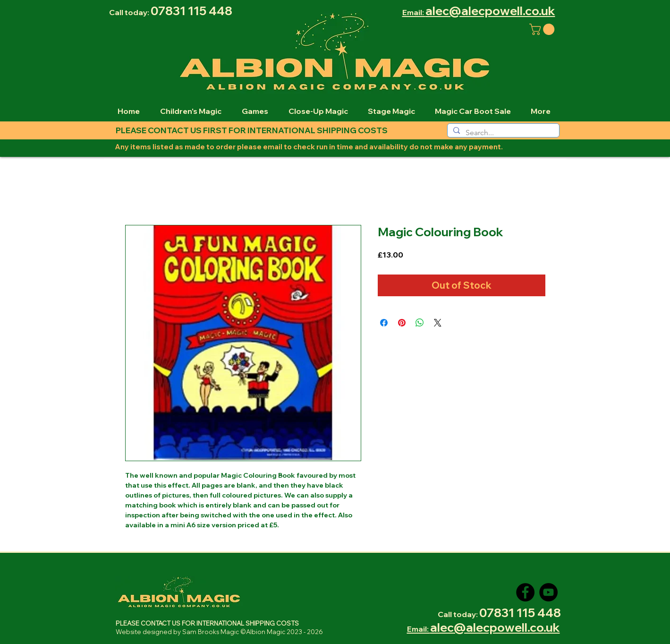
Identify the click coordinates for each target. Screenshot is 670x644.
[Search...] (502, 133)
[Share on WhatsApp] (420, 323)
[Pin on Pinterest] (402, 323)
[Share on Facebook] (384, 323)
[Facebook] (525, 592)
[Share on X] (438, 323)
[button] (543, 29)
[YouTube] (548, 592)
